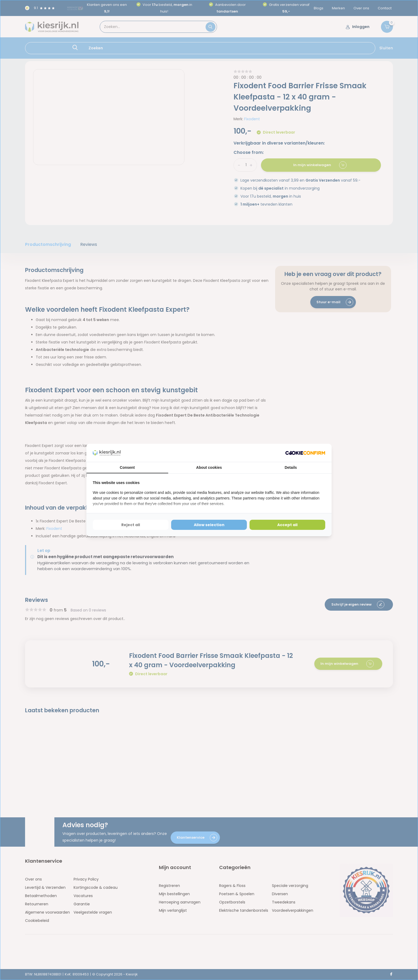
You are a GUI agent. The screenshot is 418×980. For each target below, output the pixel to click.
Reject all (131, 525)
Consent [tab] (127, 467)
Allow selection (209, 525)
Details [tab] (291, 467)
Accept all (287, 525)
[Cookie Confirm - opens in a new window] (305, 453)
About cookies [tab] (209, 467)
